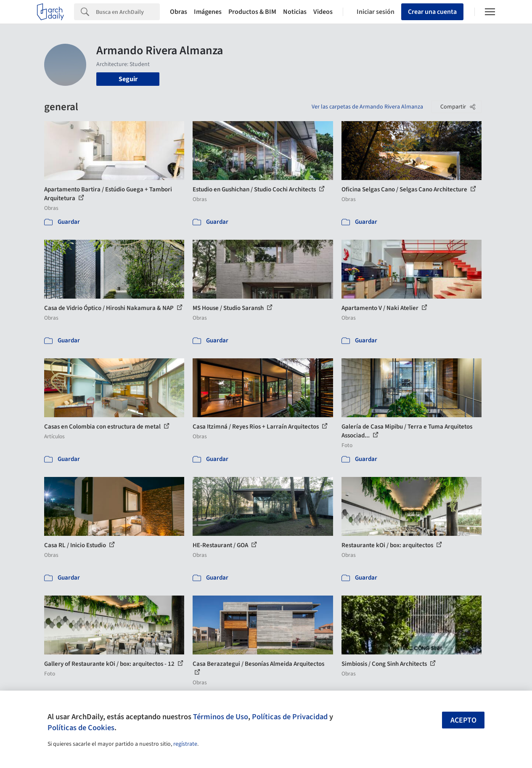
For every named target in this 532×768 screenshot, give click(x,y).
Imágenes (208, 12)
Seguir (128, 79)
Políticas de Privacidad (290, 717)
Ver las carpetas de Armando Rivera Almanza (367, 107)
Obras (179, 12)
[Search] (128, 12)
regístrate (185, 744)
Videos (323, 12)
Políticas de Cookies (81, 728)
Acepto (463, 720)
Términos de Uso (221, 717)
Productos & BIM (252, 12)
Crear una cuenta (432, 12)
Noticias (295, 12)
